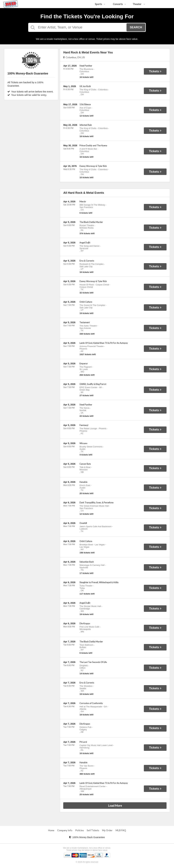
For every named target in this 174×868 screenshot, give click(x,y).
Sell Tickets (93, 830)
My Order (107, 830)
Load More (115, 806)
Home (51, 830)
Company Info (65, 830)
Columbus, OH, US (74, 57)
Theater (139, 4)
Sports (100, 4)
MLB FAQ (121, 830)
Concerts (119, 4)
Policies (80, 830)
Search (136, 27)
